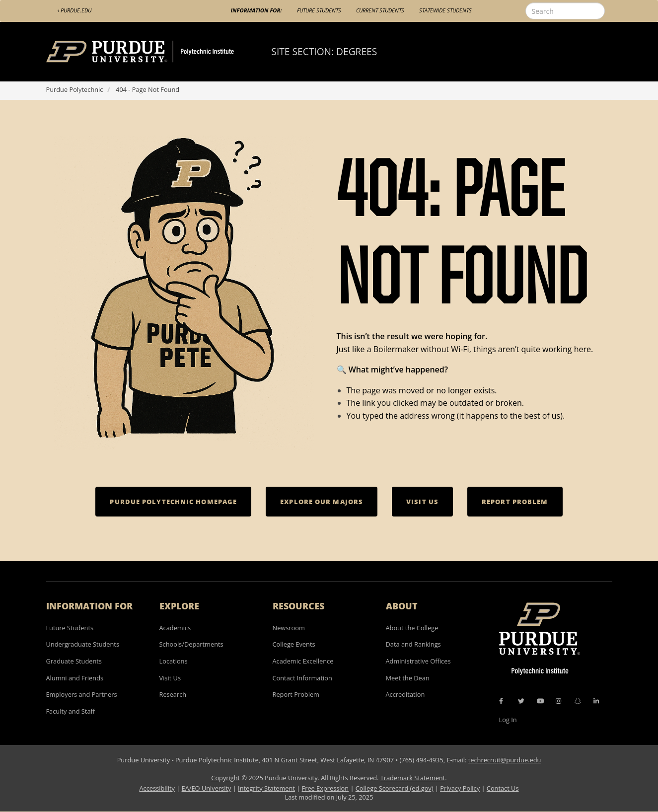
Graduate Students (74, 661)
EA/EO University (207, 788)
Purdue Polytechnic (75, 89)
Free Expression (326, 788)
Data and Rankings (413, 644)
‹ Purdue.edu (74, 10)
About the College (412, 628)
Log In (508, 720)
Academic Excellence (303, 661)
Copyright (225, 778)
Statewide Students (445, 10)
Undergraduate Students (83, 644)
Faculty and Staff (71, 711)
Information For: (256, 10)
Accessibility (157, 788)
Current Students (380, 10)
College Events (294, 644)
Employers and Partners (82, 694)
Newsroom (289, 628)
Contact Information (302, 678)
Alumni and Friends (75, 678)
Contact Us (503, 788)
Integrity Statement (266, 788)
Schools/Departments (191, 644)
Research (173, 694)
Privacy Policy (460, 788)
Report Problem (296, 694)
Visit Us (170, 678)
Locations (174, 661)
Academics (175, 628)
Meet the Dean (408, 678)
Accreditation (405, 694)
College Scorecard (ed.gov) (395, 788)
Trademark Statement (413, 778)
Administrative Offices (418, 661)
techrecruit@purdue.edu (505, 760)
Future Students (319, 10)
